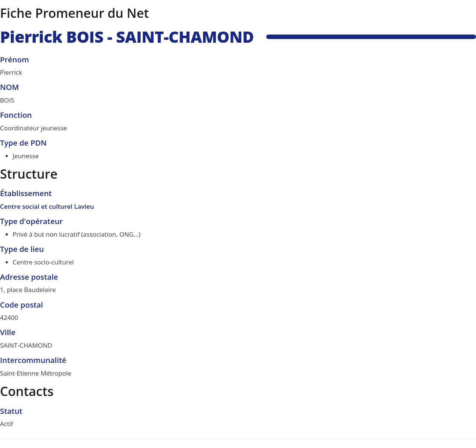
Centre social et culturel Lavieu (47, 206)
